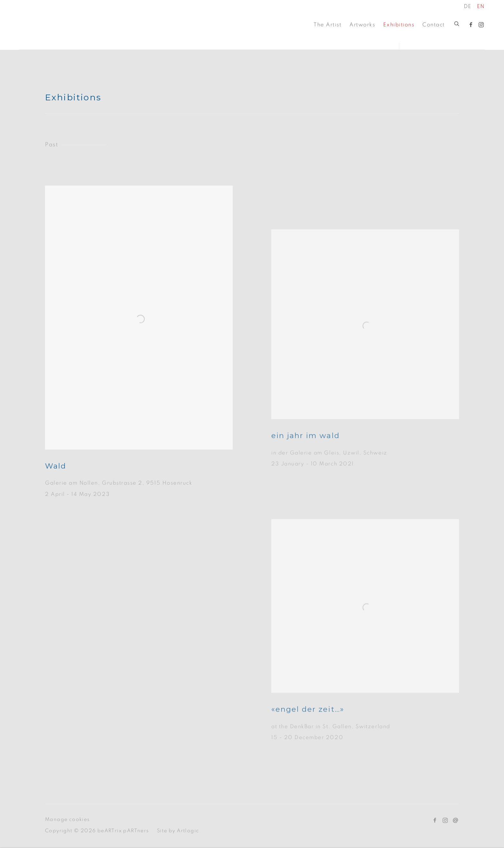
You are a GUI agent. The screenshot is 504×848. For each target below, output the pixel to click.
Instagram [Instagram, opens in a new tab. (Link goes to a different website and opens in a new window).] (480, 23)
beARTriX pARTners (39, 25)
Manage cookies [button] (67, 820)
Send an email (455, 821)
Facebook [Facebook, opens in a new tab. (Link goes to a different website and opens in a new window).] (469, 23)
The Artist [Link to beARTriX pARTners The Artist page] (327, 25)
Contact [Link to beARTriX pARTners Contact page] (434, 25)
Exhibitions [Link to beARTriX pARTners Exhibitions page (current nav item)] (399, 25)
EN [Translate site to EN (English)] (481, 6)
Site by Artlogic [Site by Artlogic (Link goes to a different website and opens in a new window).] (178, 831)
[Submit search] (457, 24)
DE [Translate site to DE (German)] (468, 6)
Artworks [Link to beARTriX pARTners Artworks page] (362, 25)
